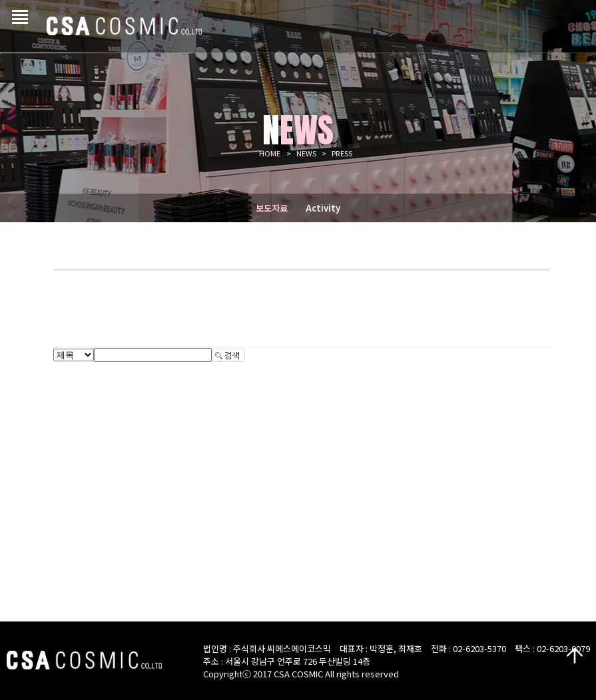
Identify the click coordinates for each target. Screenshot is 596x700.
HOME (270, 153)
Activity (323, 208)
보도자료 (272, 208)
